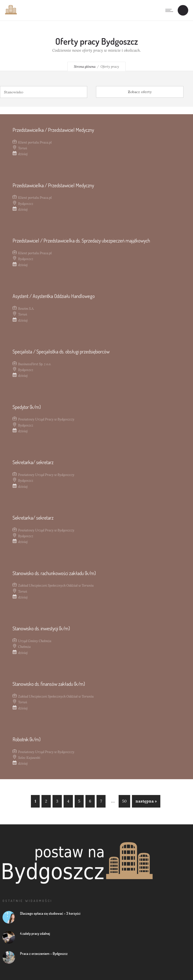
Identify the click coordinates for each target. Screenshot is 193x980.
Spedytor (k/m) (27, 407)
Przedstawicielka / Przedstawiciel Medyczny (53, 130)
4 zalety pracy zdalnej (35, 933)
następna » (146, 801)
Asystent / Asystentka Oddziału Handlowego (54, 296)
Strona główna (85, 67)
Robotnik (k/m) (27, 739)
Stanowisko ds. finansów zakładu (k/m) (49, 684)
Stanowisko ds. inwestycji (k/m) (41, 628)
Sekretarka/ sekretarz (33, 462)
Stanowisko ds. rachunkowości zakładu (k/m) (54, 573)
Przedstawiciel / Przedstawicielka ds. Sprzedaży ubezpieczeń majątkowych (81, 240)
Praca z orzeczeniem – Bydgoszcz (44, 954)
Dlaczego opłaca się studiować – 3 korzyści (50, 913)
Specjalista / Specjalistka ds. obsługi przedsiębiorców (61, 351)
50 (124, 801)
